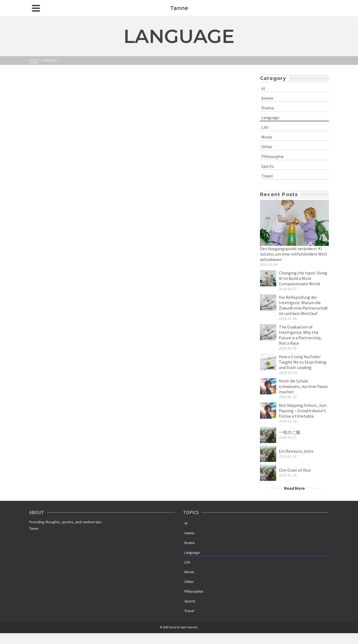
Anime (267, 98)
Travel (267, 176)
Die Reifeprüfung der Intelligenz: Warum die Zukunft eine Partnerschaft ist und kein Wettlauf (303, 305)
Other (267, 147)
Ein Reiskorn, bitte (296, 451)
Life (265, 127)
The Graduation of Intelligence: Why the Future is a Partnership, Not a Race (300, 335)
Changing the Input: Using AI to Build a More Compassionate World (303, 278)
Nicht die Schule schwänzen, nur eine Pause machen (303, 386)
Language (270, 118)
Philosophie (273, 156)
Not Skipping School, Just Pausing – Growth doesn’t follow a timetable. (303, 411)
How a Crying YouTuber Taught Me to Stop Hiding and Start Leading (303, 362)
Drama (268, 108)
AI (263, 88)
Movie (267, 137)
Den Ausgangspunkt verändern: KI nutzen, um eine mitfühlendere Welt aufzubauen (294, 254)
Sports (268, 166)
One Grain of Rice (295, 470)
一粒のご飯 (290, 432)
